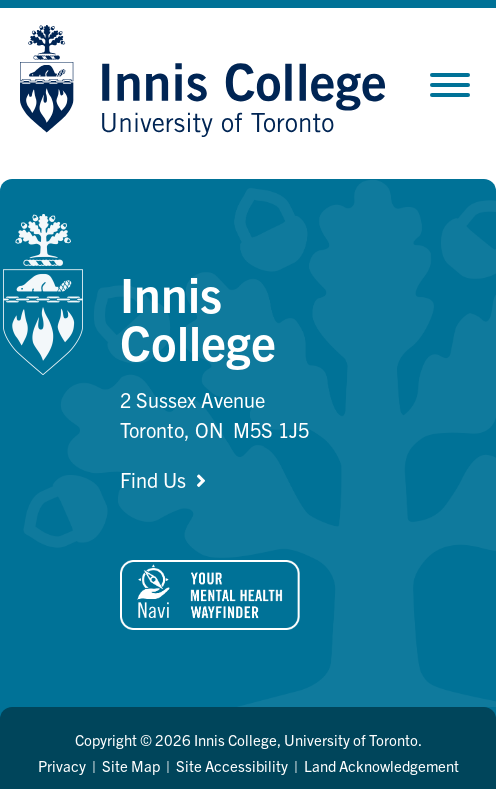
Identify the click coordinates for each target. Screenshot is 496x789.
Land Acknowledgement (381, 765)
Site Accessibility (232, 765)
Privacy (62, 765)
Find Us (153, 479)
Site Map (131, 765)
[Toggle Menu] (450, 85)
